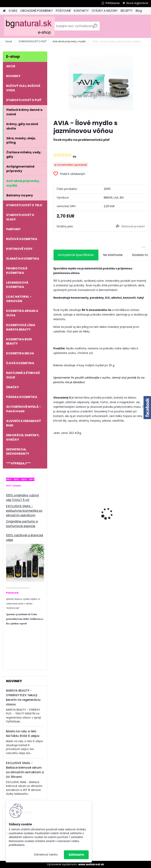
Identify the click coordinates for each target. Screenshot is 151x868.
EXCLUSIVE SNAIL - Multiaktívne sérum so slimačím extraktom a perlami (73, 509)
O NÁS (13, 11)
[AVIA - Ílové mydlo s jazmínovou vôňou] (101, 84)
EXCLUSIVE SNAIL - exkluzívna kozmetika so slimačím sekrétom (24, 511)
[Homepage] (4, 11)
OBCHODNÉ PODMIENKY (37, 11)
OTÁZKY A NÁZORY (105, 11)
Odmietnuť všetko (46, 855)
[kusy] (63, 547)
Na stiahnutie (113, 255)
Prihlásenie (113, 3)
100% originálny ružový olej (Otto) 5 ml (22, 498)
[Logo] (29, 26)
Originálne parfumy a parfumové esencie (22, 524)
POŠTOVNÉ (63, 11)
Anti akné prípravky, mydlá (69, 41)
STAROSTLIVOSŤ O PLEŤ (33, 41)
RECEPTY (127, 11)
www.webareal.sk (91, 864)
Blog (139, 11)
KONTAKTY (81, 11)
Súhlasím (76, 855)
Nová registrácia (137, 3)
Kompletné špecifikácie (76, 255)
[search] (95, 27)
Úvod (9, 41)
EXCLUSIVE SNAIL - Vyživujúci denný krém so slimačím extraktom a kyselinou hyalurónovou (124, 506)
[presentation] (55, 507)
